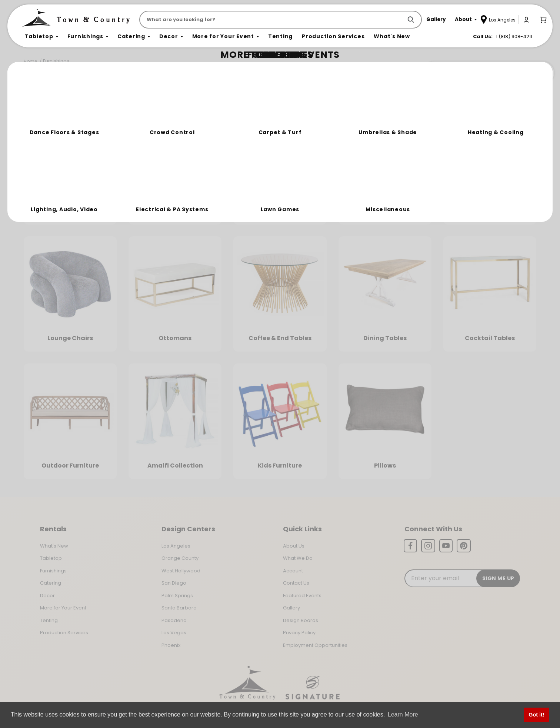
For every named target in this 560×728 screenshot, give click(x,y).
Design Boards (301, 620)
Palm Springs (177, 596)
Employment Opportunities (315, 645)
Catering (51, 583)
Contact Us (296, 583)
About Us (294, 546)
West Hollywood (181, 571)
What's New (54, 546)
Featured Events (302, 596)
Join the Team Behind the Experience (488, 73)
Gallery (291, 608)
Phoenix (171, 645)
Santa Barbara (179, 608)
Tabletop (51, 558)
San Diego (174, 583)
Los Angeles (176, 546)
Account (293, 571)
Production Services (64, 633)
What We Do (298, 558)
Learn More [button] (403, 714)
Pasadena (174, 620)
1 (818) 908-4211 (514, 36)
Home (30, 61)
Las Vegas (174, 633)
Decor (47, 596)
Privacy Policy (299, 633)
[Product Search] (272, 20)
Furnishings (56, 61)
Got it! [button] (536, 715)
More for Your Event (63, 608)
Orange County (180, 558)
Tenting (49, 620)
